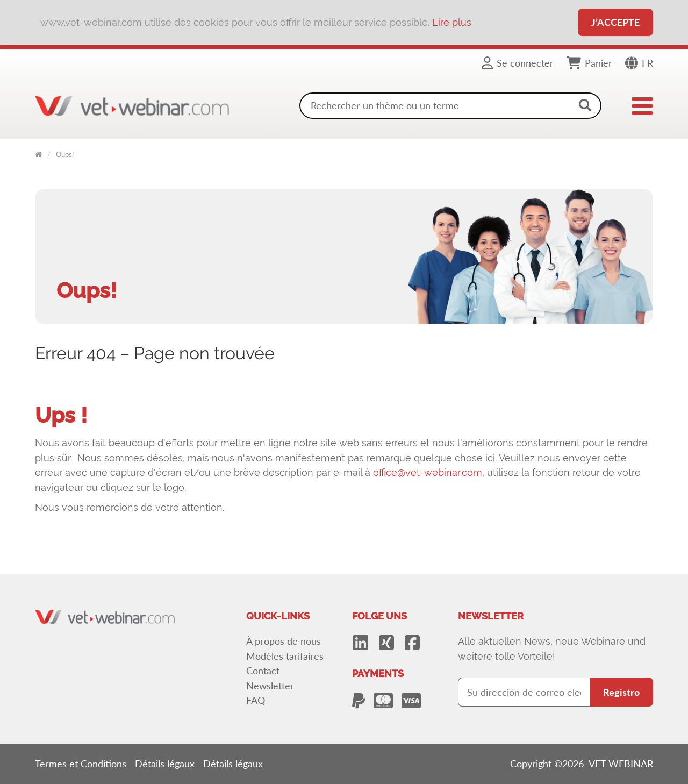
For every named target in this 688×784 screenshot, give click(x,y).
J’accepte (615, 22)
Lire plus (452, 22)
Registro (621, 692)
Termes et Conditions (81, 764)
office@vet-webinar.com (428, 472)
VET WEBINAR (38, 152)
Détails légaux (165, 764)
